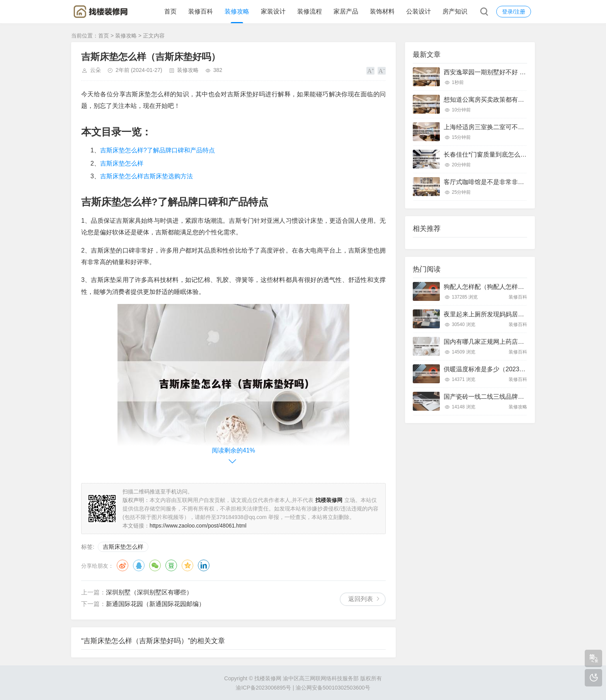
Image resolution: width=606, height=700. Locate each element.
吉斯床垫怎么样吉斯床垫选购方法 (146, 176)
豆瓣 (171, 565)
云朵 (95, 70)
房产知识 (455, 11)
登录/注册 (514, 12)
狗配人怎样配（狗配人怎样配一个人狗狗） (502, 287)
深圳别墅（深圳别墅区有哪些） (149, 592)
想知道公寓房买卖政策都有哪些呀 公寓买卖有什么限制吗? (523, 100)
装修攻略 (237, 11)
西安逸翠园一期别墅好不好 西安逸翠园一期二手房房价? (520, 72)
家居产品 (346, 11)
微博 (123, 565)
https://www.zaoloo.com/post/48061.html (198, 526)
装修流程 (310, 11)
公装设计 (419, 11)
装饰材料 (382, 11)
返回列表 (361, 599)
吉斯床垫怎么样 (122, 163)
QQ (139, 565)
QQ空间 (187, 565)
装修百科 (201, 11)
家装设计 (273, 11)
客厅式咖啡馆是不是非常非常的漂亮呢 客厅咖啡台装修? (520, 182)
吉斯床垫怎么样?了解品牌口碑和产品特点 (157, 150)
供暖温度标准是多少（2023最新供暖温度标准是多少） (519, 369)
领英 (204, 565)
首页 (170, 11)
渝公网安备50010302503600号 (333, 688)
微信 (155, 565)
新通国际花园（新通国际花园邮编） (155, 604)
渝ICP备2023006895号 (263, 688)
